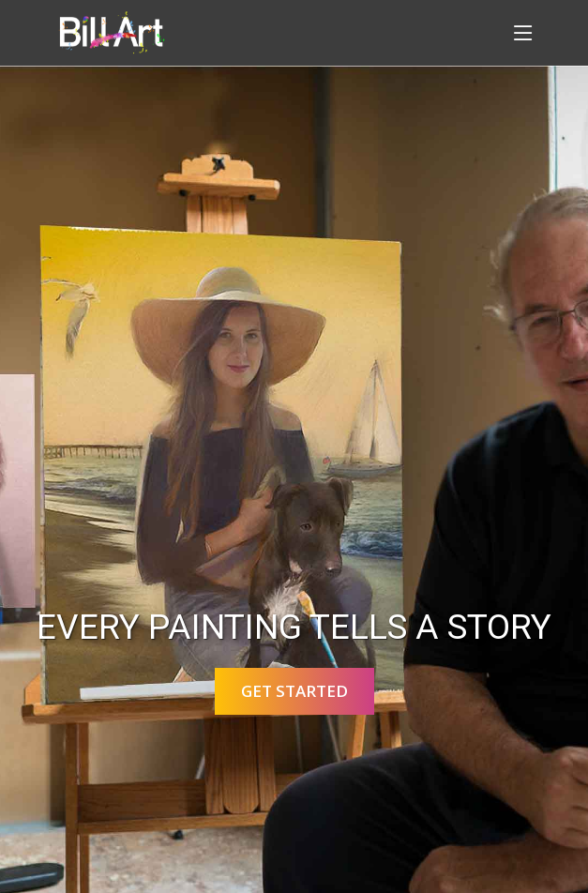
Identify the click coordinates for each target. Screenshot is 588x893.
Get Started (294, 691)
